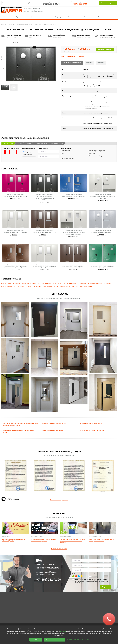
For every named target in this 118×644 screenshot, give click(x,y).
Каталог (7, 17)
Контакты (111, 17)
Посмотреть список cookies (54, 640)
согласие (82, 579)
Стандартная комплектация (72, 63)
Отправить (105, 587)
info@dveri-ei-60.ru (51, 4)
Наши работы (88, 17)
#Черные (81, 57)
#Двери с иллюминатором (69, 57)
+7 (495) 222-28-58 (79, 4)
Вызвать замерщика (108, 3)
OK (36, 640)
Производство (21, 17)
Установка (47, 17)
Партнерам (59, 17)
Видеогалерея (73, 17)
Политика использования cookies (78, 640)
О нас (100, 17)
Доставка (35, 17)
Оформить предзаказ (105, 49)
